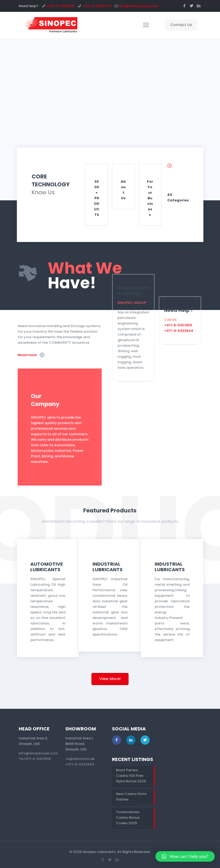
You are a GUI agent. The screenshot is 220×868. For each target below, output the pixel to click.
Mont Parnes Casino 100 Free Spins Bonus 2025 (131, 776)
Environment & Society (133, 290)
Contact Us (181, 25)
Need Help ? (179, 310)
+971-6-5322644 (97, 6)
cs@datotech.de (80, 759)
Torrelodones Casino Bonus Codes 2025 (128, 818)
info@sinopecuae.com (139, 6)
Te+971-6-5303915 (35, 759)
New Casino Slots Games (131, 797)
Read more (27, 355)
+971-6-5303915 (60, 6)
